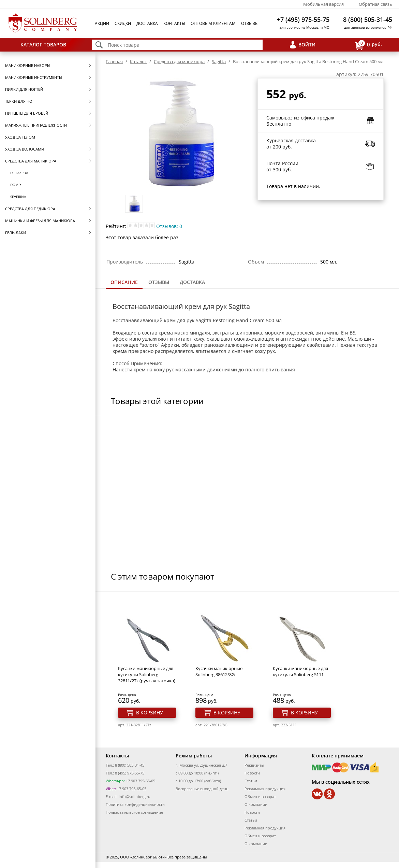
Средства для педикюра (30, 209)
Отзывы (250, 23)
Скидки (123, 23)
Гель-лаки (16, 233)
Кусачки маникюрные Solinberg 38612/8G (219, 671)
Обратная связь (375, 4)
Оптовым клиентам (213, 23)
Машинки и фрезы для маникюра (40, 221)
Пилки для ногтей (24, 89)
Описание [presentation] (124, 282)
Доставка (147, 23)
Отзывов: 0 (169, 226)
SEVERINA (18, 197)
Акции (102, 23)
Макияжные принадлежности (36, 125)
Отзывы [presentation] (159, 282)
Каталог (138, 61)
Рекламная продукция (265, 789)
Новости (252, 773)
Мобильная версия (323, 4)
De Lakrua (19, 173)
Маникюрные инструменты (34, 77)
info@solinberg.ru (135, 796)
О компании (256, 804)
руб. (368, 45)
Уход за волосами (25, 149)
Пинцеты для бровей (27, 113)
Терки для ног (20, 101)
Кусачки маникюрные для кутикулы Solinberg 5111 (300, 671)
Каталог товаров (43, 45)
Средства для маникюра (31, 161)
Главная (114, 61)
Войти (307, 45)
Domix (16, 185)
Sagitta (219, 61)
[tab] (124, 283)
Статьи (251, 781)
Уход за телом (20, 137)
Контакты (174, 23)
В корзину (150, 713)
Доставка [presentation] (192, 282)
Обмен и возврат (260, 796)
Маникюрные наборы (28, 65)
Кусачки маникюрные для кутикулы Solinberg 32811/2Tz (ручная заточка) (147, 674)
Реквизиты (254, 765)
